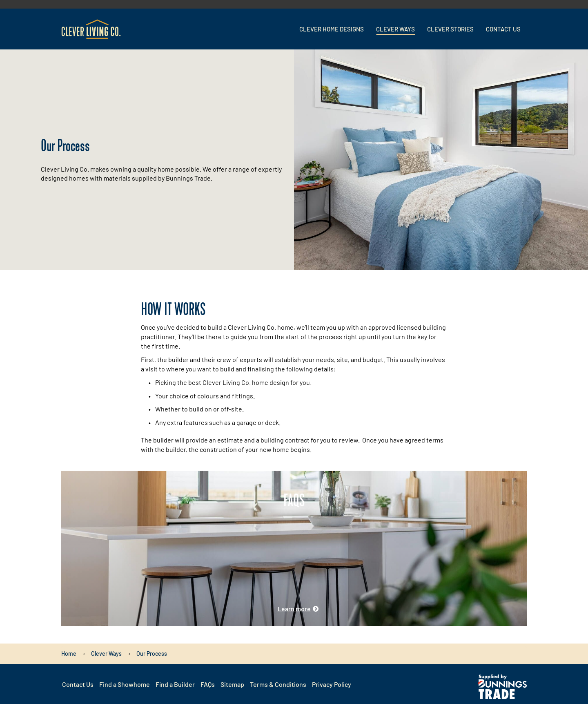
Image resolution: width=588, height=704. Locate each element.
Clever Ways (395, 29)
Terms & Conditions (278, 684)
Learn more (294, 609)
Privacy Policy (332, 684)
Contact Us (503, 29)
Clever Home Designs (332, 29)
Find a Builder (175, 684)
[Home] (69, 654)
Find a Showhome (125, 684)
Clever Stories (450, 29)
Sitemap (232, 684)
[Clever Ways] (106, 654)
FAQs (208, 684)
